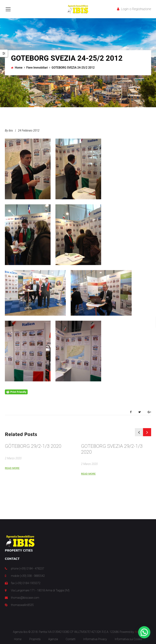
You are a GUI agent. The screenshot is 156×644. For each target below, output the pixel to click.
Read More (12, 468)
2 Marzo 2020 (13, 458)
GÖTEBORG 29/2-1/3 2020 (33, 446)
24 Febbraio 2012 (29, 130)
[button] (144, 632)
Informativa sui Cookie (128, 639)
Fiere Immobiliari (37, 68)
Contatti (70, 639)
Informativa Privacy (95, 639)
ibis (11, 130)
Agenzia (53, 639)
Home (19, 68)
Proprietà (35, 639)
